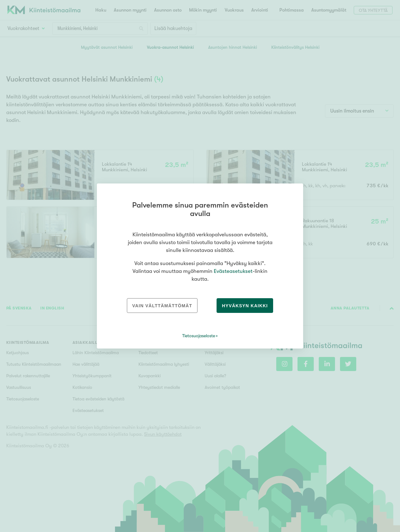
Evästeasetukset (233, 271)
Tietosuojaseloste (199, 336)
